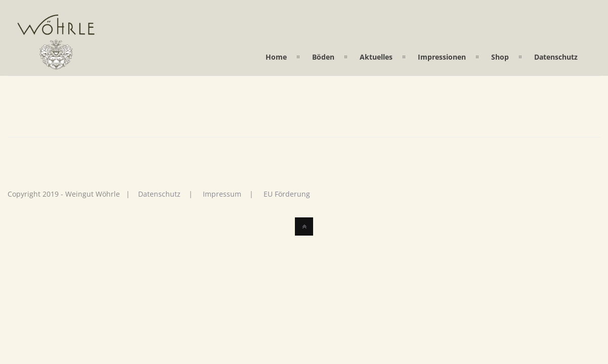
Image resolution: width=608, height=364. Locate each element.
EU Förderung (287, 194)
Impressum (222, 194)
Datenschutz (159, 194)
